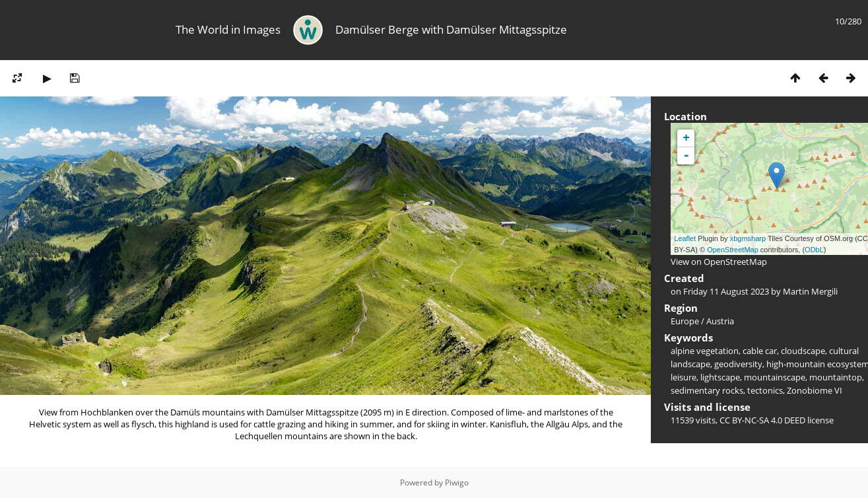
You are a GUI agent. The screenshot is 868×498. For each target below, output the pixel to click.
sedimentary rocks (707, 390)
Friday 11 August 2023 (726, 291)
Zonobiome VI (815, 390)
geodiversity (738, 364)
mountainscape (775, 377)
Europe (685, 321)
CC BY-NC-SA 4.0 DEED (762, 420)
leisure (684, 377)
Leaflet (685, 238)
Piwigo (457, 482)
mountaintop (836, 377)
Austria (720, 321)
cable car (760, 351)
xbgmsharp (748, 238)
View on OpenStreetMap (719, 262)
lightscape (720, 377)
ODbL (814, 250)
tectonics (765, 390)
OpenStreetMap (733, 250)
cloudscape (803, 351)
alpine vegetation (705, 351)
